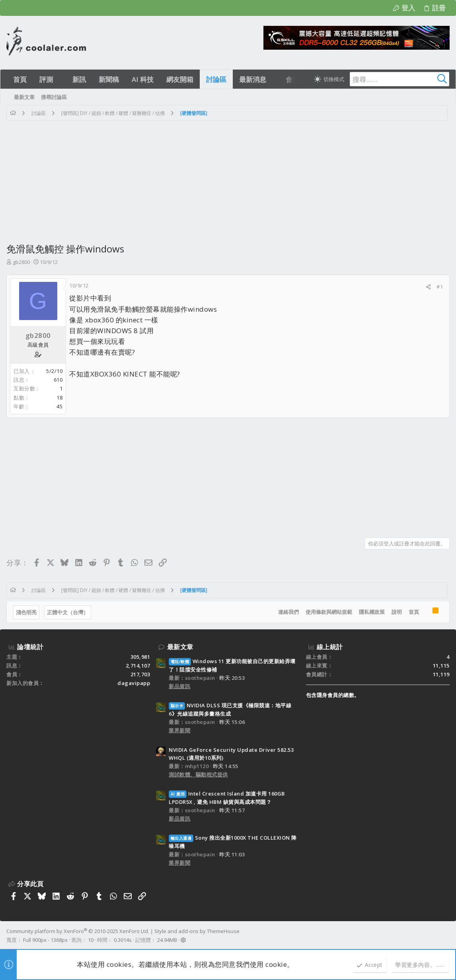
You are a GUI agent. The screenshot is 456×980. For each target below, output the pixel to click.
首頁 (414, 612)
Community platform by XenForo (78, 931)
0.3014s (123, 940)
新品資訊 (179, 686)
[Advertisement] (228, 180)
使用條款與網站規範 (329, 612)
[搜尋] (399, 79)
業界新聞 (179, 730)
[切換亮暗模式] (329, 79)
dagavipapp (134, 683)
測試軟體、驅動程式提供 (198, 774)
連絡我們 (288, 612)
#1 (440, 287)
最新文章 (180, 647)
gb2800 (21, 262)
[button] (60, 79)
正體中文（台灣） (68, 612)
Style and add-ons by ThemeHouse (197, 931)
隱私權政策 (372, 612)
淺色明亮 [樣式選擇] (26, 612)
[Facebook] (446, 936)
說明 (397, 612)
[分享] (428, 287)
